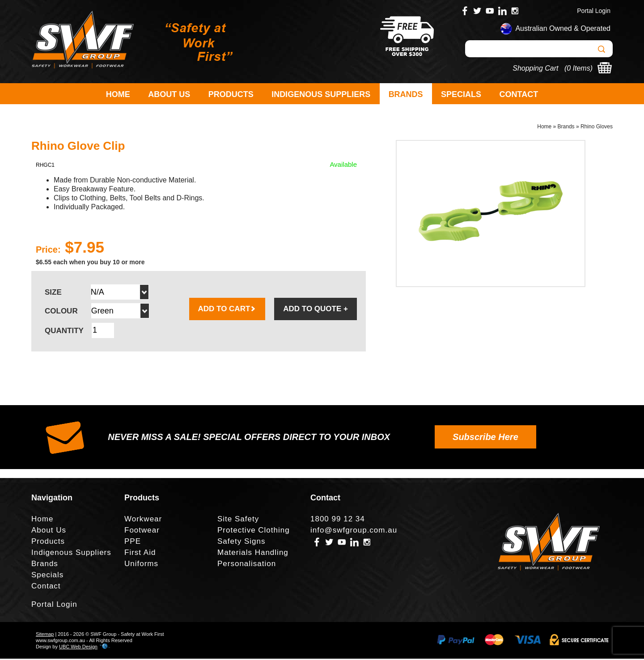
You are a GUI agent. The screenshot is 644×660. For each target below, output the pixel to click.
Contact (519, 94)
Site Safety (238, 520)
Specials (461, 94)
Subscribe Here (485, 438)
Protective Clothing (254, 531)
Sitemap (45, 635)
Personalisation (247, 565)
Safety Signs (241, 543)
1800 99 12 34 (338, 520)
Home (118, 94)
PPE (133, 543)
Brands (406, 94)
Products (231, 94)
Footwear (142, 531)
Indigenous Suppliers (321, 94)
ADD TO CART (227, 310)
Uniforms (141, 565)
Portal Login (594, 11)
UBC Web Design (78, 648)
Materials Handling (253, 554)
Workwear (143, 520)
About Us (169, 94)
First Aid (140, 554)
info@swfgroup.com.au (354, 531)
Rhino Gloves (597, 128)
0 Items (578, 68)
